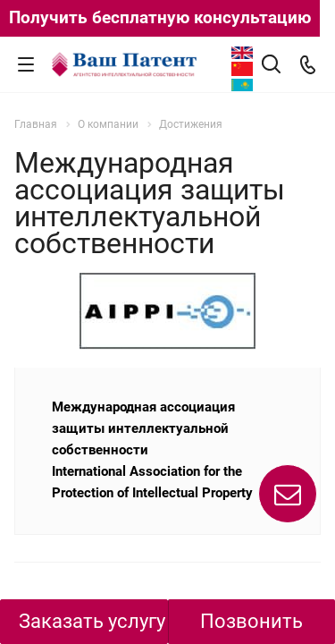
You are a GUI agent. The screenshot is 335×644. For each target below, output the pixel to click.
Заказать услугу (92, 621)
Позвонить (251, 621)
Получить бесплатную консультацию (160, 17)
